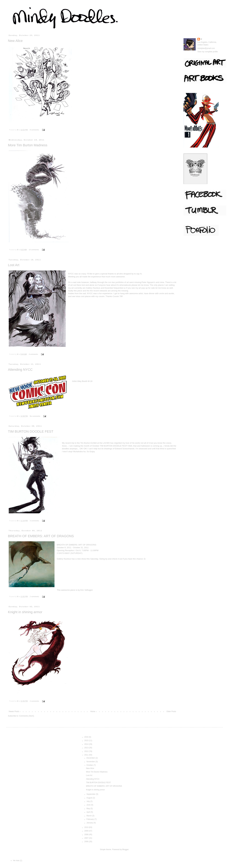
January (90, 823)
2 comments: (35, 597)
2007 (87, 838)
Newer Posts (14, 711)
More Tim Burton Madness (28, 145)
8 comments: (35, 130)
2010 (87, 827)
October (90, 765)
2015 (87, 741)
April (89, 812)
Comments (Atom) (26, 716)
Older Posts (171, 711)
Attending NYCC (20, 370)
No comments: (35, 416)
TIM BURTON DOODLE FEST (31, 431)
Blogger (125, 850)
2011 (87, 755)
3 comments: (35, 521)
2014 (87, 744)
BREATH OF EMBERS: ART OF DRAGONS (41, 536)
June (89, 805)
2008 (87, 835)
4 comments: (34, 354)
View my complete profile (208, 52)
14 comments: (34, 250)
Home (93, 711)
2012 (87, 751)
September (91, 794)
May (89, 809)
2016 (87, 737)
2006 (87, 842)
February (90, 819)
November (91, 762)
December (91, 758)
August (90, 798)
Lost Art (14, 265)
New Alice (15, 41)
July (88, 801)
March (89, 816)
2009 (87, 831)
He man (16, 861)
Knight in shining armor (25, 612)
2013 (87, 748)
